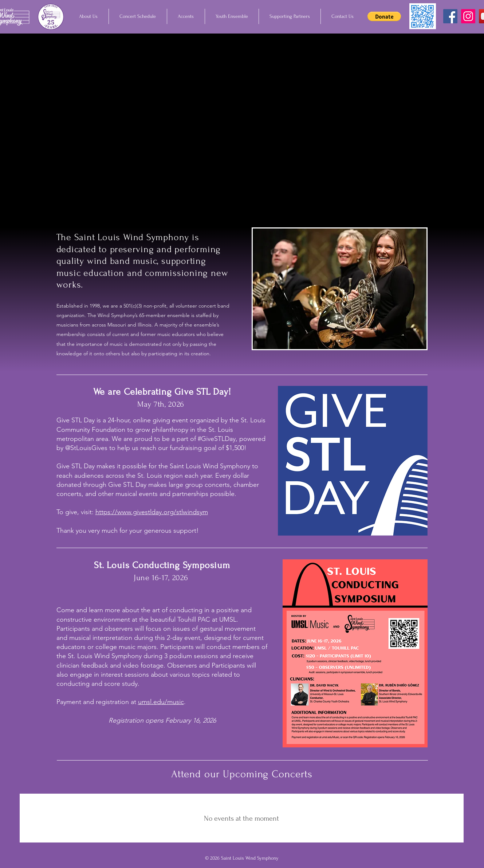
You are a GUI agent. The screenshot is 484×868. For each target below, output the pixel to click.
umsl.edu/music (161, 702)
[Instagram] (468, 16)
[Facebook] (450, 16)
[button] (88, 16)
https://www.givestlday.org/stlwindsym (152, 512)
